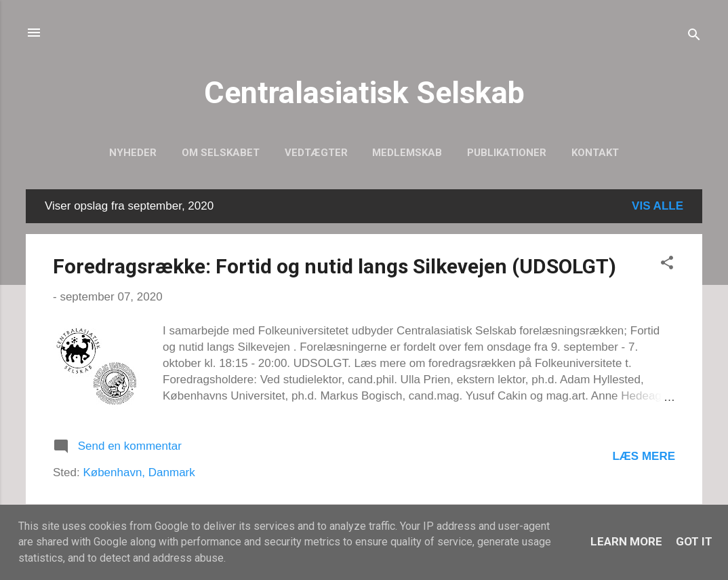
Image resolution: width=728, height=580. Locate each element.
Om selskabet (221, 153)
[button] (667, 265)
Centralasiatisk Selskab (364, 93)
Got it (694, 541)
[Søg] (694, 37)
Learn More (626, 541)
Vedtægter (316, 153)
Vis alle (658, 206)
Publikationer (507, 153)
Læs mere (644, 456)
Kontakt (595, 153)
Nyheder (133, 153)
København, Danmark (139, 472)
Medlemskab (407, 153)
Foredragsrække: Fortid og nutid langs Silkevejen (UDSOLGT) (335, 266)
